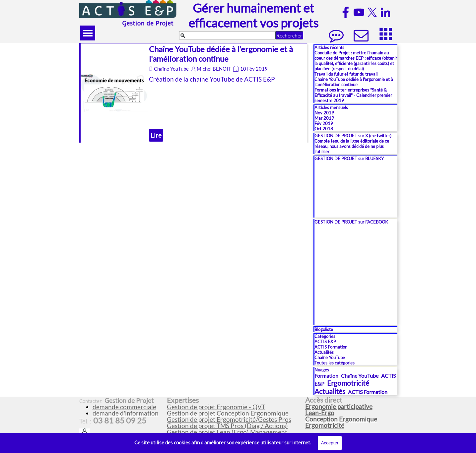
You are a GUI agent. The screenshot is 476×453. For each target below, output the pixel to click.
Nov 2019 (324, 113)
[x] (372, 12)
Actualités (324, 352)
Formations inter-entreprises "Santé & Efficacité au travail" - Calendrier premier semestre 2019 (353, 95)
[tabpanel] (233, 416)
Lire (156, 135)
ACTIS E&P (325, 342)
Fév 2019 (324, 123)
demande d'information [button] (126, 413)
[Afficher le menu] (88, 33)
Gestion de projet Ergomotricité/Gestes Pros (229, 420)
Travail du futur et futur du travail (346, 74)
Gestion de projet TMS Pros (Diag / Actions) (227, 426)
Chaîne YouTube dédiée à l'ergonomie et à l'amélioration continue (221, 54)
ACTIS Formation (331, 347)
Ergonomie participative (339, 407)
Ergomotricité (348, 383)
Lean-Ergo (320, 413)
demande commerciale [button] (124, 407)
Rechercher (289, 35)
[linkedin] (385, 12)
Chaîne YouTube (171, 69)
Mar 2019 (324, 118)
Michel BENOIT (214, 69)
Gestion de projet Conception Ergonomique (228, 413)
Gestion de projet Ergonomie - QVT (216, 407)
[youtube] (359, 12)
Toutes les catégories (335, 363)
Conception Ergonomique (341, 419)
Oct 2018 (324, 129)
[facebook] (346, 12)
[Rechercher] (227, 35)
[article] (193, 93)
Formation (326, 376)
